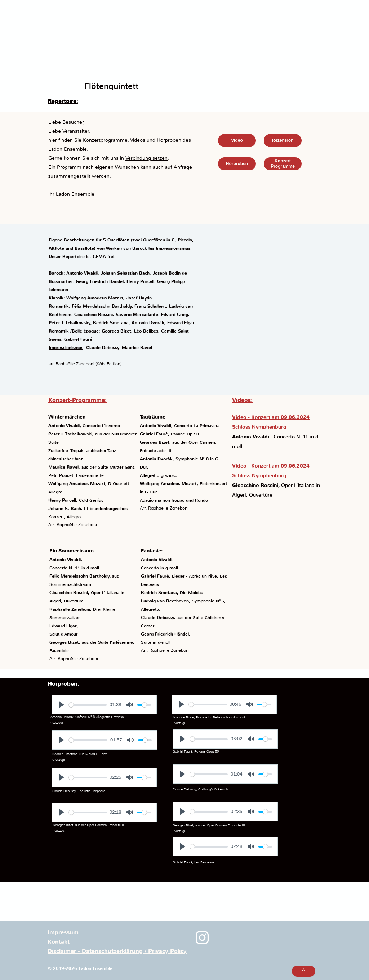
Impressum (63, 932)
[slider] (88, 705)
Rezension (283, 140)
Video (237, 140)
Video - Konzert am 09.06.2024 (271, 417)
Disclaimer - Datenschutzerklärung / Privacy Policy (117, 951)
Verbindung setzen (146, 158)
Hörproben (237, 164)
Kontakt (59, 942)
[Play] (61, 705)
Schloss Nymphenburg (259, 427)
